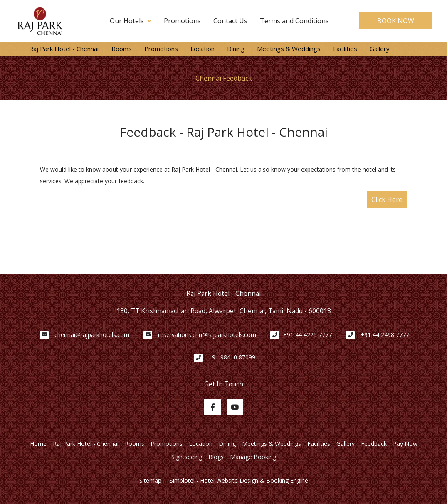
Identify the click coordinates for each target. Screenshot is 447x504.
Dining (236, 49)
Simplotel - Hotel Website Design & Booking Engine (239, 481)
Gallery (380, 49)
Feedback (374, 444)
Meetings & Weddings (289, 49)
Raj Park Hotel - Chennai (64, 49)
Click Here (387, 199)
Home (38, 444)
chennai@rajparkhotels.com (92, 335)
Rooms (122, 49)
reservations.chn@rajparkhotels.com (207, 335)
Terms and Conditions (294, 21)
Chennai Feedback (224, 78)
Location (203, 49)
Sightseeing (187, 457)
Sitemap (150, 481)
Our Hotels (131, 21)
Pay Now (405, 444)
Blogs (216, 457)
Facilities (345, 49)
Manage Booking (253, 457)
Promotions (182, 21)
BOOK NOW (396, 21)
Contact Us (230, 21)
